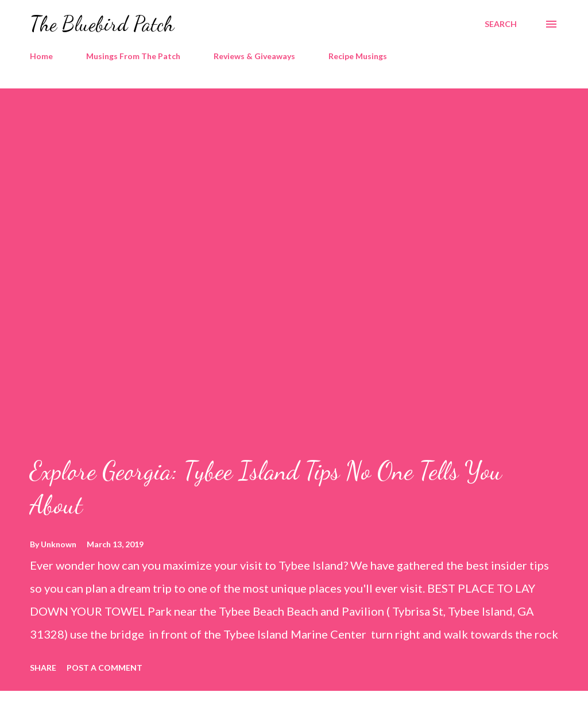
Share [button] (43, 668)
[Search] (501, 24)
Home (41, 56)
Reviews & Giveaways (254, 56)
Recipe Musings (358, 56)
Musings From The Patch (133, 56)
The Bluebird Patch (102, 24)
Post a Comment (105, 668)
